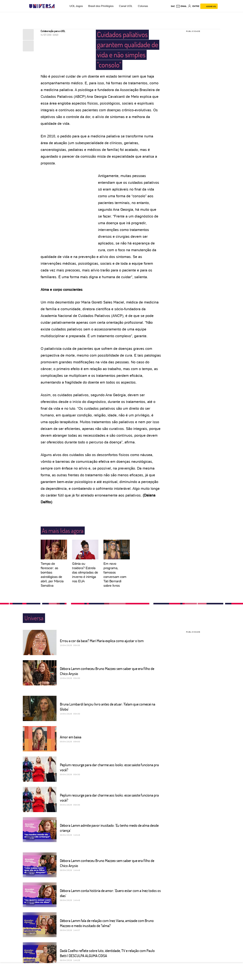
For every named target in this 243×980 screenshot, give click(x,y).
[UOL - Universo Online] (57, 6)
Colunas (143, 6)
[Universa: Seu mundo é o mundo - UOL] (42, 6)
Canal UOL (126, 6)
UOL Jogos (76, 6)
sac (173, 6)
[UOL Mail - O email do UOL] (181, 6)
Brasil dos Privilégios (101, 6)
